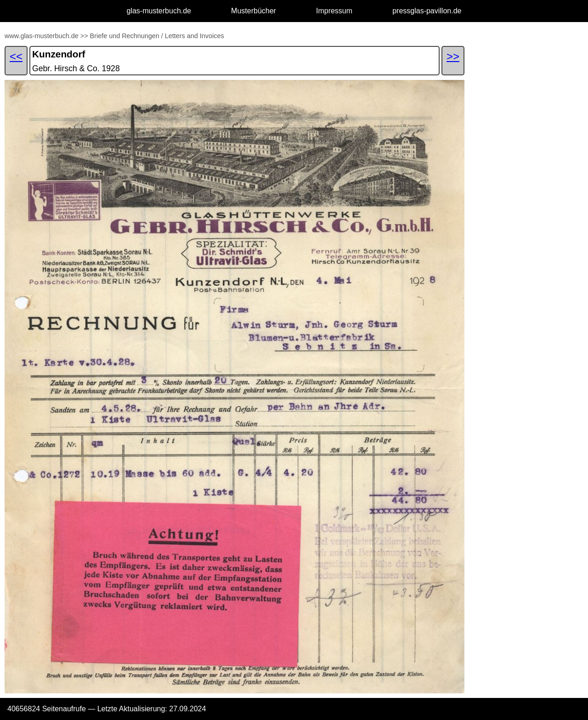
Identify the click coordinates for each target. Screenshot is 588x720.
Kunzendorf (59, 54)
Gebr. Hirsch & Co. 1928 (76, 68)
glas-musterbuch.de (159, 11)
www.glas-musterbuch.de (42, 36)
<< (16, 56)
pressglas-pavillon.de (427, 11)
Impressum (334, 11)
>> (84, 36)
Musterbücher (254, 11)
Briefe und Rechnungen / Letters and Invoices (157, 36)
